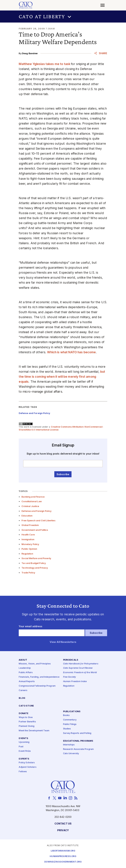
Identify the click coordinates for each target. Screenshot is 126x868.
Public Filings (70, 724)
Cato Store (26, 706)
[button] (63, 17)
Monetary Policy (30, 544)
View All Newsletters (63, 642)
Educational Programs (78, 741)
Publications (72, 712)
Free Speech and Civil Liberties (38, 521)
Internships (69, 745)
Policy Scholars (27, 763)
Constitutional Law (32, 501)
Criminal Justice (30, 506)
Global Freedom (30, 525)
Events (23, 738)
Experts (24, 759)
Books (66, 716)
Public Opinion (29, 549)
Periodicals (71, 660)
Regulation (27, 554)
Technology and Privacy (35, 568)
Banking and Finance (33, 497)
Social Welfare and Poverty (36, 558)
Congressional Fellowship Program (37, 686)
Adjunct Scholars (28, 767)
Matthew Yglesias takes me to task (45, 64)
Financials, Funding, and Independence (39, 677)
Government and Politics (35, 530)
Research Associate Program (78, 749)
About (23, 660)
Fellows (23, 772)
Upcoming (24, 742)
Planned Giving (27, 726)
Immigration (28, 539)
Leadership (25, 668)
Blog (22, 698)
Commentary (70, 720)
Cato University (71, 754)
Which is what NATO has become (71, 352)
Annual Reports (27, 681)
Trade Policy (28, 573)
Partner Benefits (27, 722)
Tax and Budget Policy (34, 563)
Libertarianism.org (63, 851)
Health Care (28, 535)
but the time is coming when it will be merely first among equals (62, 377)
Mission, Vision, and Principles (35, 664)
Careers (23, 690)
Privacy (63, 831)
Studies (67, 729)
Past (21, 747)
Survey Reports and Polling (77, 733)
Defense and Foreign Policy (36, 511)
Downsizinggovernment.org (63, 862)
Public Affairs (26, 673)
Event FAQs (25, 751)
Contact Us (63, 824)
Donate (24, 714)
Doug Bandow (30, 53)
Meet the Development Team (34, 731)
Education (27, 516)
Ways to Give (26, 717)
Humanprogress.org (63, 856)
